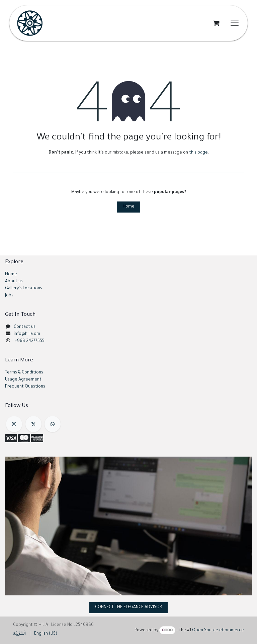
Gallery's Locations (24, 289)
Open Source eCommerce (218, 631)
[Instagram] (14, 424)
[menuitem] (19, 634)
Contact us (25, 327)
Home (128, 207)
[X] (33, 424)
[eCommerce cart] (216, 23)
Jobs (9, 296)
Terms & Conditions (24, 373)
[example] (53, 424)
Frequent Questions (26, 387)
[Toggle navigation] (235, 23)
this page (198, 153)
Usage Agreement (23, 380)
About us (14, 282)
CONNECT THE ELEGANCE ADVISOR (128, 607)
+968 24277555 (30, 341)
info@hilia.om (27, 334)
